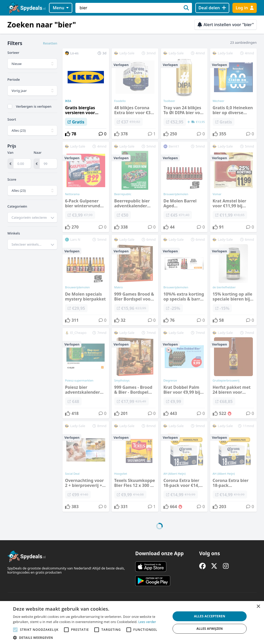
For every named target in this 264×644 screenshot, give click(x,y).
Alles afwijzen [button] (210, 629)
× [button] (258, 607)
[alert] (132, 623)
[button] (90, 638)
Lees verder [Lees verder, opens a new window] (147, 622)
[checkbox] (10, 106)
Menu (60, 8)
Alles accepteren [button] (210, 616)
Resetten (50, 43)
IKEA (68, 101)
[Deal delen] (212, 8)
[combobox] (32, 217)
